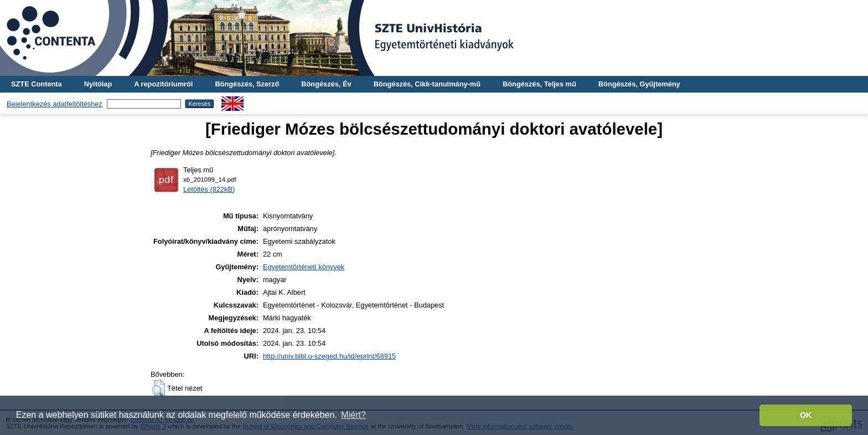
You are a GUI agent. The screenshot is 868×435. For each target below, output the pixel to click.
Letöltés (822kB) (209, 189)
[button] (159, 388)
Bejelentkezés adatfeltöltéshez (55, 104)
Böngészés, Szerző (247, 84)
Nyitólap (98, 84)
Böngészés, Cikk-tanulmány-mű (427, 84)
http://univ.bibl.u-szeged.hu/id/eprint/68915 (329, 356)
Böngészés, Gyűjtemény (639, 84)
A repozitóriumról (163, 84)
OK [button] (806, 415)
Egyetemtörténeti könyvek (304, 267)
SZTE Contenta (37, 84)
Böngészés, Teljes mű (539, 84)
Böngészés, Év (326, 84)
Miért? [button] (353, 415)
